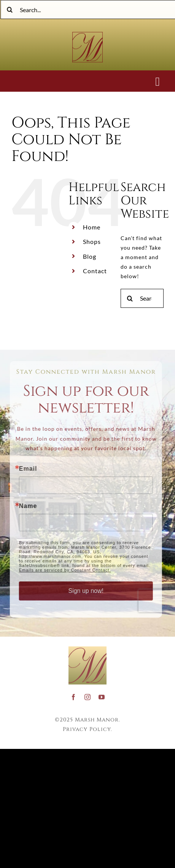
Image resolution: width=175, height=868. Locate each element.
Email (26, 469)
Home (92, 227)
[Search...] (142, 298)
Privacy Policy (87, 727)
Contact (95, 271)
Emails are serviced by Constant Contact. (63, 570)
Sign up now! (84, 591)
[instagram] (88, 695)
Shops (92, 241)
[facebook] (74, 695)
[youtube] (102, 695)
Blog (90, 256)
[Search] (11, 10)
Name (26, 506)
